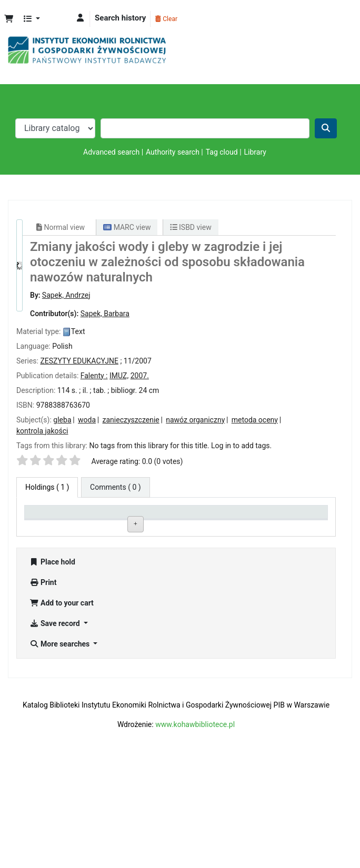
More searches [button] (61, 746)
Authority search (173, 152)
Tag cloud (222, 152)
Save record (56, 725)
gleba (62, 420)
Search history (120, 18)
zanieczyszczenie (131, 420)
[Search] (326, 128)
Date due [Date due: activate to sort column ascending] (287, 516)
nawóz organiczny (195, 420)
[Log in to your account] (80, 18)
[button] (9, 19)
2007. (140, 376)
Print (43, 684)
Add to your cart (62, 705)
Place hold (52, 664)
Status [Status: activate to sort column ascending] (223, 516)
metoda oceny (255, 420)
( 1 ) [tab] (47, 487)
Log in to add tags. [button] (241, 446)
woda (87, 420)
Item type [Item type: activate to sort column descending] (45, 516)
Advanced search (111, 152)
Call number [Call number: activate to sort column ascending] (170, 516)
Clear (166, 19)
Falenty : (94, 376)
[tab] (116, 487)
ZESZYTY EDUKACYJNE (79, 361)
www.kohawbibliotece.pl (195, 826)
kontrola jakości (42, 431)
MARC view (127, 227)
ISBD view (191, 227)
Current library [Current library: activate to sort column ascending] (113, 516)
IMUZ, (119, 376)
